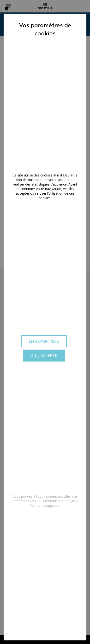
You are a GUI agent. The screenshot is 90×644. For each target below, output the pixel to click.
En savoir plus (44, 341)
